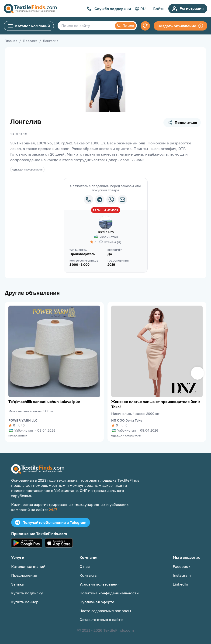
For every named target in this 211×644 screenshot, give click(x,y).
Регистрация (188, 9)
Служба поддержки (109, 9)
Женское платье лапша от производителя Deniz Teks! (156, 404)
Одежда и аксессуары (27, 170)
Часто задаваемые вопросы (105, 611)
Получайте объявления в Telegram (51, 522)
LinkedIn (180, 584)
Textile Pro (105, 232)
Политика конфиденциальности (109, 593)
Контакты (88, 575)
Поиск (125, 26)
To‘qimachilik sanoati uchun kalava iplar (44, 402)
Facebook (182, 566)
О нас (85, 566)
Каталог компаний (29, 26)
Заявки (18, 584)
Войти (159, 9)
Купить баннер (25, 602)
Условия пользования (100, 584)
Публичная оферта (97, 602)
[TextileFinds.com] (30, 9)
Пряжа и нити (18, 436)
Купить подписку (27, 593)
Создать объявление (180, 26)
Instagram (182, 575)
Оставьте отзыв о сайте (101, 620)
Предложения (24, 575)
